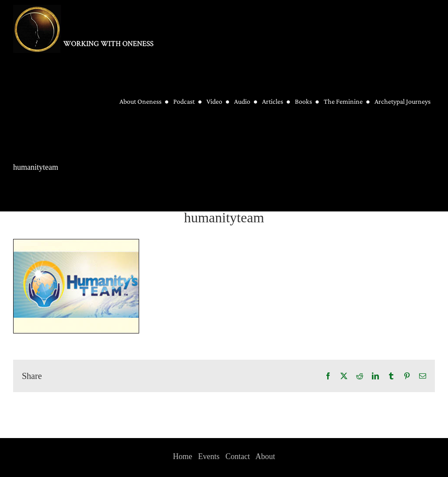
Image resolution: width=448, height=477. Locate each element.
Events (209, 456)
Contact (238, 456)
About (265, 456)
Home (182, 456)
